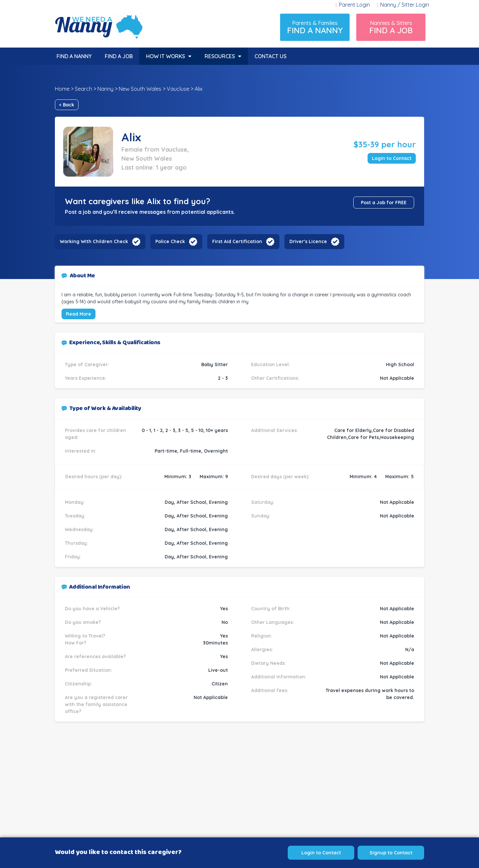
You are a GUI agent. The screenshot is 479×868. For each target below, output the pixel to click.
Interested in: (81, 451)
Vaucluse (178, 89)
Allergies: (262, 650)
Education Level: (271, 364)
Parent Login (353, 5)
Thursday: (77, 543)
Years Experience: (86, 378)
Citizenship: (79, 684)
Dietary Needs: (269, 663)
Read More (79, 314)
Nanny (105, 89)
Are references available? (95, 656)
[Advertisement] (239, 792)
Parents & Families (315, 27)
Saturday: (263, 502)
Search (83, 89)
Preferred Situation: (88, 670)
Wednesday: (79, 529)
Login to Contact (392, 158)
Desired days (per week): (280, 477)
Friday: (73, 557)
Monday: (75, 502)
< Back (67, 105)
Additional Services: (275, 430)
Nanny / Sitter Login (403, 5)
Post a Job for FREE (384, 203)
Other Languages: (273, 622)
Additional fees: (270, 690)
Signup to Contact (391, 853)
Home (62, 89)
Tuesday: (75, 516)
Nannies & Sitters (391, 27)
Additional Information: (279, 677)
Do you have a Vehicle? (92, 609)
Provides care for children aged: (95, 434)
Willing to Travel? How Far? (85, 639)
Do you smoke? (83, 622)
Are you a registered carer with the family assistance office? (96, 704)
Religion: (262, 636)
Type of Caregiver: (87, 364)
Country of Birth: (271, 609)
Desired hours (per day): (94, 477)
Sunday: (261, 516)
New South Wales (140, 89)
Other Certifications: (275, 378)
